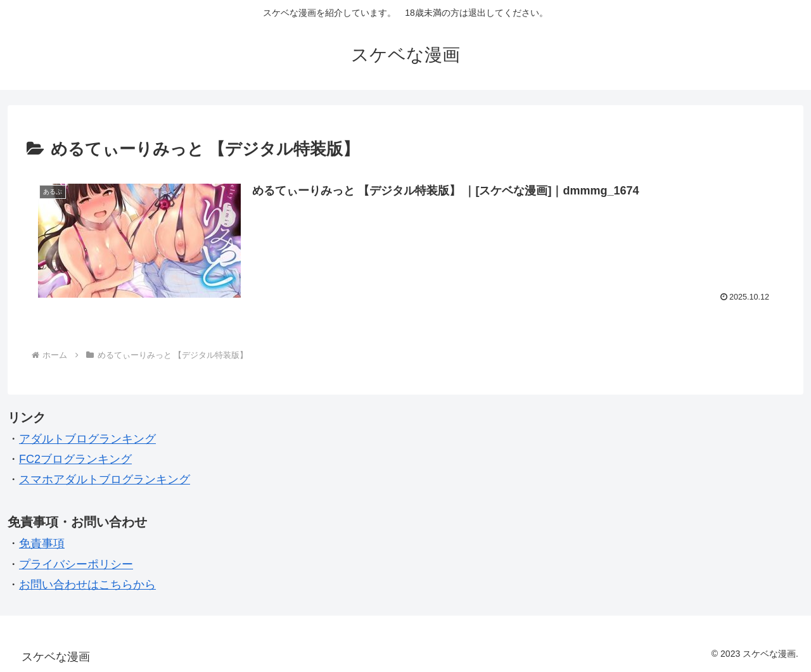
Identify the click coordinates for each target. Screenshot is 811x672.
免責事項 (42, 543)
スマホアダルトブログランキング (105, 479)
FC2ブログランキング (75, 459)
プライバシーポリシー (76, 564)
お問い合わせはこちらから (87, 585)
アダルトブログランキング (87, 439)
